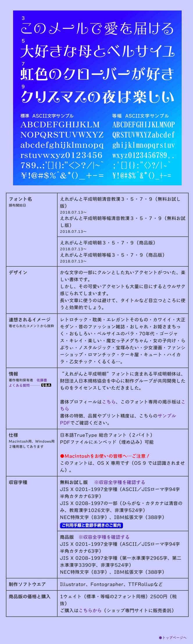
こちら (109, 402)
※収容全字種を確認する (120, 482)
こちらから (90, 610)
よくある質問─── (30, 385)
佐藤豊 (42, 380)
